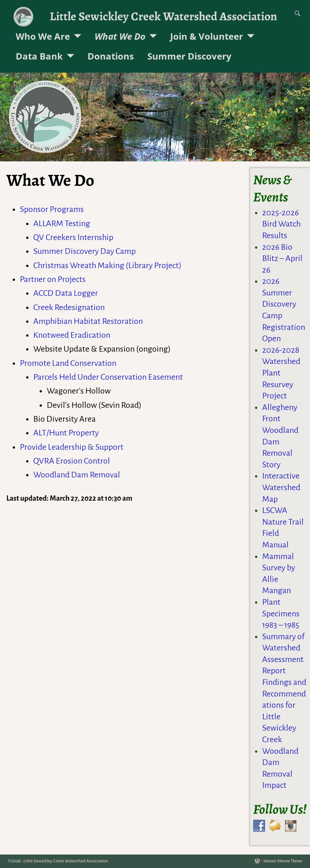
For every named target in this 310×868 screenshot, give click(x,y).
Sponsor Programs (52, 209)
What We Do (120, 36)
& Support (105, 447)
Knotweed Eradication (72, 335)
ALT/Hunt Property (66, 433)
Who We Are (43, 36)
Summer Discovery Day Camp (85, 251)
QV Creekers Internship (73, 237)
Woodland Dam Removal (77, 475)
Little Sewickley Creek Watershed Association (163, 16)
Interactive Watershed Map (281, 487)
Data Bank (39, 56)
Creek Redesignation (69, 307)
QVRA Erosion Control (72, 461)
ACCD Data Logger (66, 293)
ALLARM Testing (62, 224)
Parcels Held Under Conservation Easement (108, 377)
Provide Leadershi (51, 447)
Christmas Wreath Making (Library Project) (107, 265)
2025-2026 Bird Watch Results (281, 224)
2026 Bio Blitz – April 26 (282, 259)
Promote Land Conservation (68, 363)
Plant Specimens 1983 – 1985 (281, 614)
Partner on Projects (53, 279)
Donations (111, 56)
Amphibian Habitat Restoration (88, 321)
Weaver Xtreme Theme (283, 861)
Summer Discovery (189, 56)
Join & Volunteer (207, 36)
